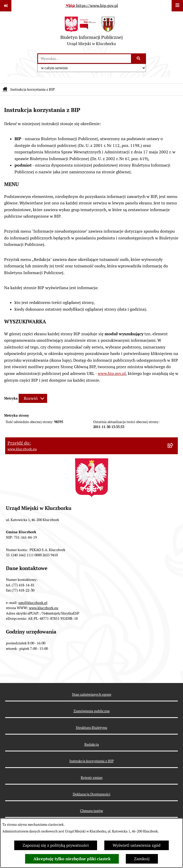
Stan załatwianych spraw (92, 694)
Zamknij (142, 859)
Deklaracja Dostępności (91, 794)
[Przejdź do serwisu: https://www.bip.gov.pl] (92, 6)
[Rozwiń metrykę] (33, 398)
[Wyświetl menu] (177, 6)
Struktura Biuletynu (91, 728)
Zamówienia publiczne (92, 711)
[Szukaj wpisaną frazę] (139, 59)
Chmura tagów (91, 811)
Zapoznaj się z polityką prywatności (56, 845)
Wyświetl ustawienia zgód (137, 845)
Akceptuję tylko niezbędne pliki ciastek (72, 859)
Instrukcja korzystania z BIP (91, 761)
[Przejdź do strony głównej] (91, 32)
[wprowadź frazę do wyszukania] (85, 59)
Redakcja (92, 744)
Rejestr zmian (92, 778)
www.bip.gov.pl (112, 373)
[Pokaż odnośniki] (6, 6)
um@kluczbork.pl (33, 603)
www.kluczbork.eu (44, 608)
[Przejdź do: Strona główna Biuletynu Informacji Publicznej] (5, 90)
